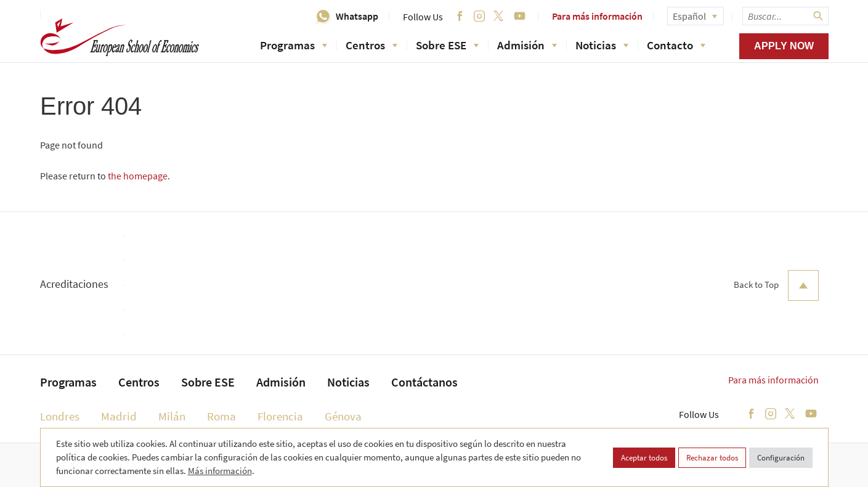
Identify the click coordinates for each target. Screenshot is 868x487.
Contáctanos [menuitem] (424, 382)
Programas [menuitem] (68, 382)
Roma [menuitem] (221, 416)
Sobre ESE (447, 45)
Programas (294, 45)
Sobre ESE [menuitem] (208, 382)
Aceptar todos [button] (644, 458)
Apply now (784, 46)
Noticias (602, 45)
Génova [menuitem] (343, 416)
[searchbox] (785, 16)
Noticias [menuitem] (348, 382)
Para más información (597, 16)
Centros (371, 45)
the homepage (138, 176)
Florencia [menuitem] (280, 416)
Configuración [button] (781, 458)
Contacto (676, 45)
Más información (220, 471)
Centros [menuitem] (139, 382)
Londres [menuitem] (60, 416)
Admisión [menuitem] (281, 382)
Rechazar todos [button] (712, 458)
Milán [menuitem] (172, 416)
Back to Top (776, 285)
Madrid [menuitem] (119, 416)
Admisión (527, 45)
